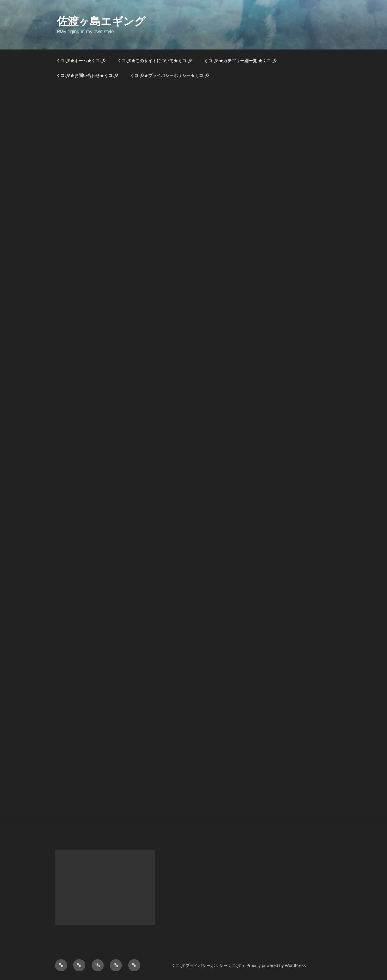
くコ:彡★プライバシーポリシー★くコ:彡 (169, 75)
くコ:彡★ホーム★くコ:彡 (81, 61)
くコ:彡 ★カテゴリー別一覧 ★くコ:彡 (240, 61)
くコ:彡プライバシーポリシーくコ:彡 (207, 966)
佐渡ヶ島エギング (101, 21)
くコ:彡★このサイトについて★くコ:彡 (155, 61)
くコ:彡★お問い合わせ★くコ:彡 (87, 75)
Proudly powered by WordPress (276, 966)
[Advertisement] (193, 132)
